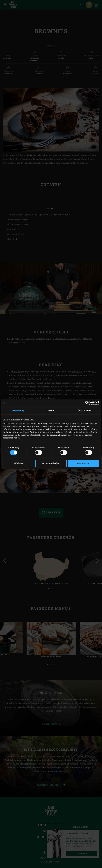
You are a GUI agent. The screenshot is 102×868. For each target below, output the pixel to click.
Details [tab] (51, 411)
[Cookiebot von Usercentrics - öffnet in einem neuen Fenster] (87, 403)
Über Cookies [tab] (84, 411)
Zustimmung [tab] (18, 411)
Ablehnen (19, 463)
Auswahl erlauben (51, 463)
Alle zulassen (83, 463)
